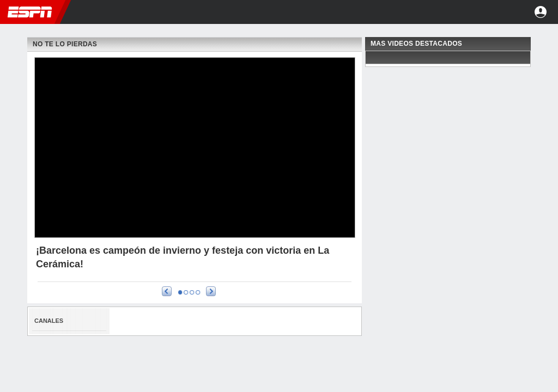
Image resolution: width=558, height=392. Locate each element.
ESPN (30, 12)
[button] (511, 12)
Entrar (541, 12)
